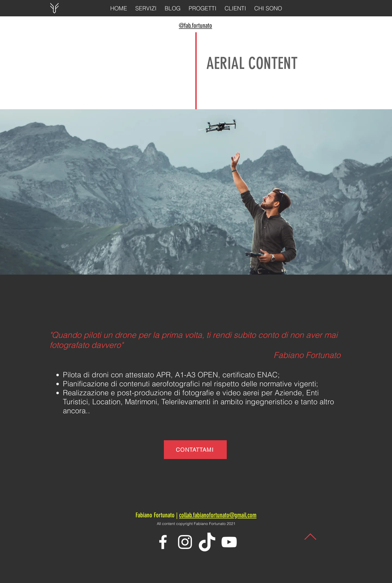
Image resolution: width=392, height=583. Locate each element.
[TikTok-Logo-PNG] (207, 542)
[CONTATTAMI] (195, 450)
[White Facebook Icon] (163, 542)
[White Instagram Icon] (185, 542)
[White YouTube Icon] (229, 542)
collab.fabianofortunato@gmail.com (218, 515)
